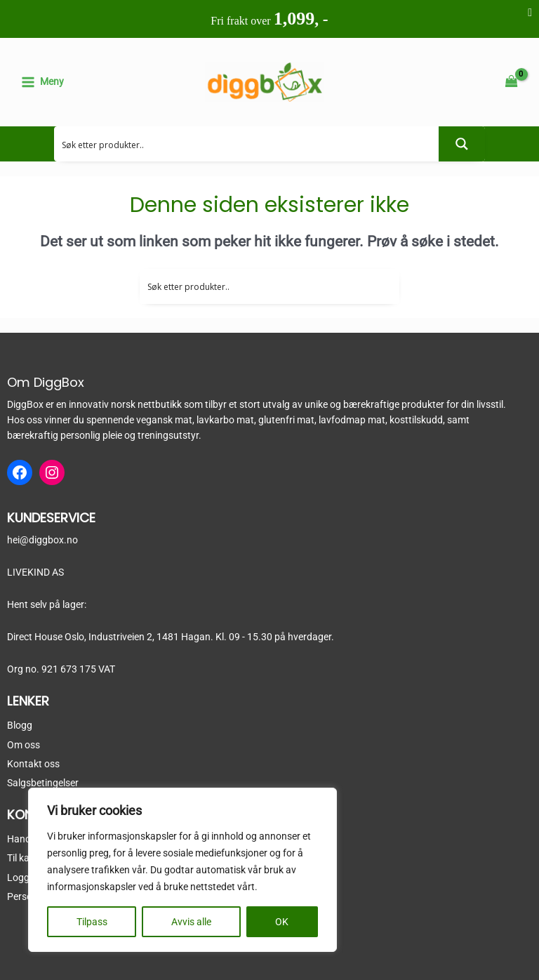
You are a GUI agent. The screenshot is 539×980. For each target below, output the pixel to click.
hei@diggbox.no (42, 540)
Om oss (24, 745)
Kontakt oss (33, 764)
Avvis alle (191, 922)
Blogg (20, 725)
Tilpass (92, 922)
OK (282, 922)
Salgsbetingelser (43, 783)
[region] (182, 870)
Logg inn (26, 878)
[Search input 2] (247, 144)
